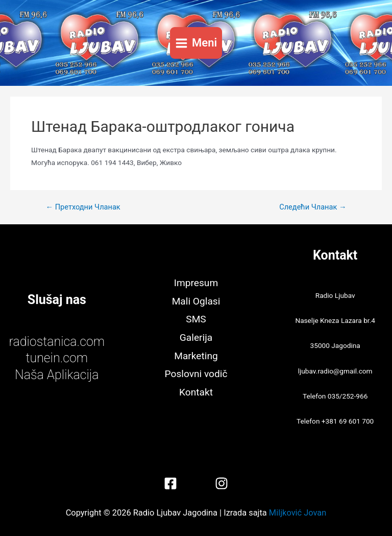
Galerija (196, 337)
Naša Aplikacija (57, 375)
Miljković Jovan (298, 513)
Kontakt (196, 392)
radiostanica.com (57, 342)
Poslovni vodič (196, 374)
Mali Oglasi (196, 301)
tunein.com (57, 358)
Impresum (196, 283)
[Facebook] (170, 483)
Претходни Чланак (83, 207)
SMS (196, 319)
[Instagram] (222, 483)
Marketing (196, 356)
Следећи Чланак (313, 207)
